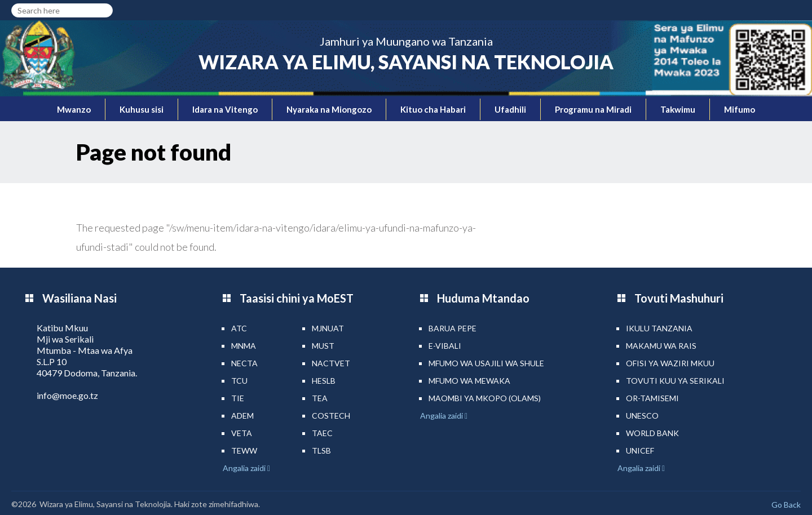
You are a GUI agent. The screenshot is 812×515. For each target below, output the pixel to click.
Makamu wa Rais (661, 346)
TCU (239, 381)
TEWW (244, 450)
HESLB (324, 381)
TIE (238, 398)
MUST (323, 346)
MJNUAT (328, 328)
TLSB (321, 450)
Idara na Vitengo (225, 109)
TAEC (322, 433)
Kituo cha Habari (433, 109)
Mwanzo (74, 109)
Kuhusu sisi (142, 109)
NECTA (244, 363)
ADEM (242, 416)
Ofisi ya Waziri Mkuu (670, 363)
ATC (239, 328)
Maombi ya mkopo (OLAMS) (485, 398)
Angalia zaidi (245, 468)
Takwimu (678, 109)
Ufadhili (510, 109)
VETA (242, 433)
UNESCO (642, 416)
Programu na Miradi (593, 109)
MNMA (244, 346)
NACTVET (331, 363)
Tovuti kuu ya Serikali (675, 381)
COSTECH (331, 416)
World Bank (652, 433)
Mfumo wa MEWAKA (469, 381)
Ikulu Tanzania (659, 328)
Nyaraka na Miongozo (329, 109)
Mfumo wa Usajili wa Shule (486, 363)
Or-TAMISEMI (652, 398)
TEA (320, 398)
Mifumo (740, 109)
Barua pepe (453, 328)
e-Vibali (445, 346)
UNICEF (640, 450)
